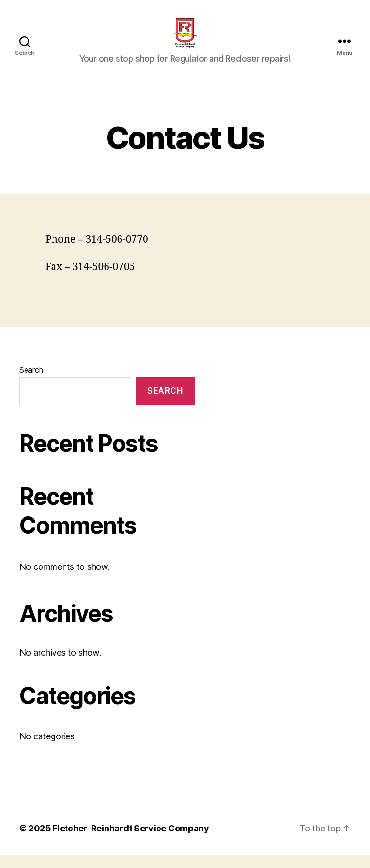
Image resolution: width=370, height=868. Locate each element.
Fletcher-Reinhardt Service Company (131, 841)
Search (31, 382)
